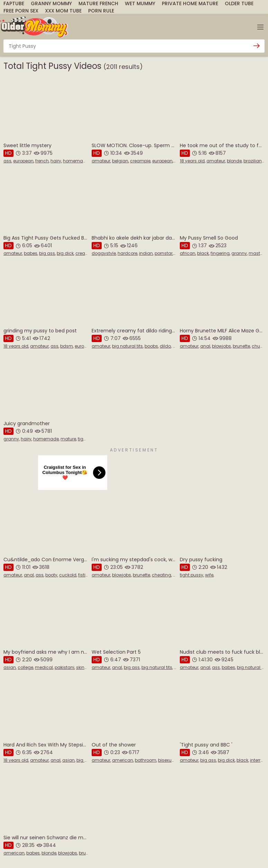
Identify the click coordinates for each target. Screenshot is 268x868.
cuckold (68, 575)
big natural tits (127, 346)
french (42, 161)
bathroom (146, 760)
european (23, 161)
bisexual (167, 760)
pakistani (64, 667)
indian (146, 253)
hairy (56, 161)
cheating (161, 575)
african (188, 253)
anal (205, 346)
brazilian (253, 161)
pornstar (164, 253)
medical (44, 667)
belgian (120, 161)
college (25, 667)
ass (7, 161)
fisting (85, 575)
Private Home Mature (190, 3)
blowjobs (221, 346)
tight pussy (192, 575)
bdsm (67, 346)
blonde (234, 161)
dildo (165, 346)
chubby (260, 346)
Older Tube (239, 3)
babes (31, 253)
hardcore (127, 253)
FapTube (14, 3)
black (203, 253)
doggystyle (104, 253)
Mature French (98, 3)
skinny (83, 667)
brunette (241, 346)
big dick (65, 253)
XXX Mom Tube (63, 11)
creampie (140, 161)
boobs (151, 346)
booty (51, 575)
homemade (76, 161)
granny (239, 253)
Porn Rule (101, 11)
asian (10, 667)
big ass (47, 253)
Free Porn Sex (21, 11)
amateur (101, 161)
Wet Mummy (140, 3)
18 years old (192, 161)
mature (68, 439)
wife (209, 575)
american (123, 760)
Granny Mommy (51, 3)
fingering (220, 253)
